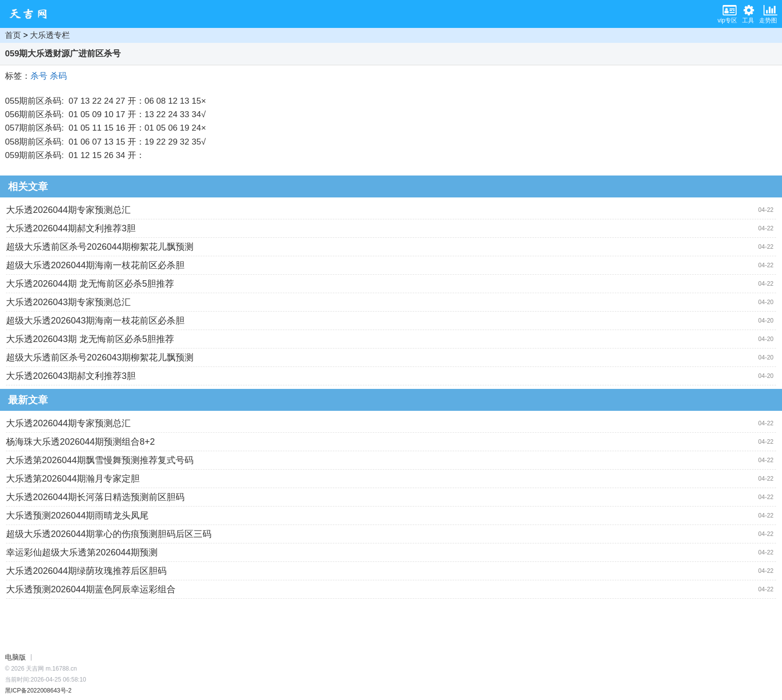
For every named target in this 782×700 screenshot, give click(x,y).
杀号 (39, 76)
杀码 (58, 76)
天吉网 (31, 14)
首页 (13, 35)
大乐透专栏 (50, 35)
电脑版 (15, 657)
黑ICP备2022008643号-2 (38, 691)
